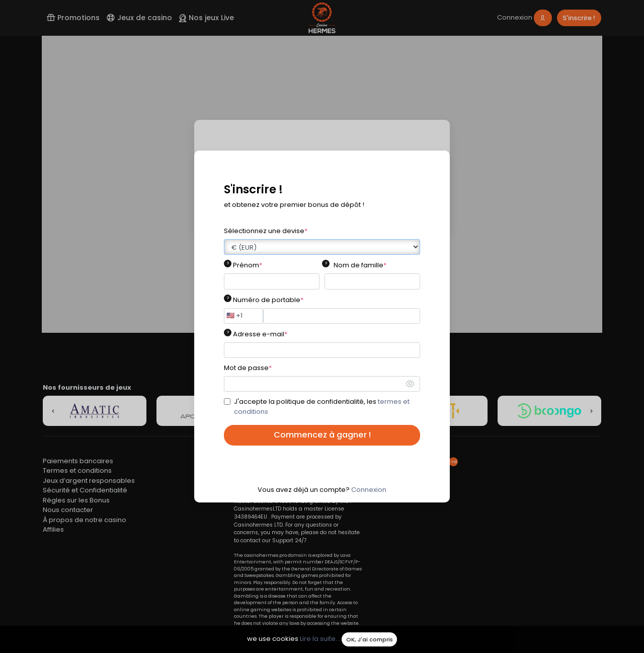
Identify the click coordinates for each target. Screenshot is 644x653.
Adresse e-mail (260, 334)
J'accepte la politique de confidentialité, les (322, 407)
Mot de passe (248, 368)
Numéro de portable (268, 300)
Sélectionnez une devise (266, 231)
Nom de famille (360, 265)
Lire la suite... (320, 639)
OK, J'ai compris (370, 639)
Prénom (248, 265)
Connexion (369, 490)
